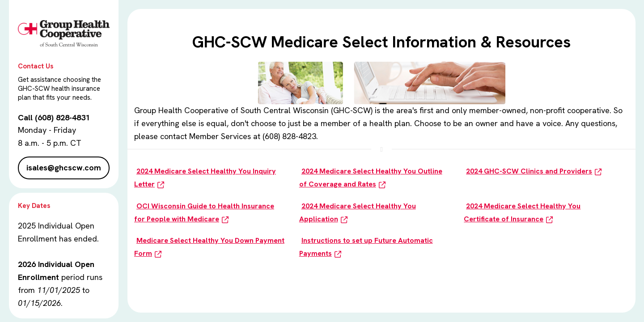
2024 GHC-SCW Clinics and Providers (529, 171)
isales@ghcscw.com (64, 167)
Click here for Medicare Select (375, 279)
